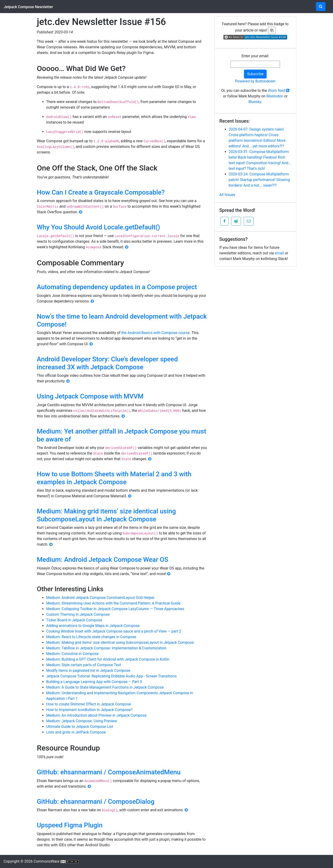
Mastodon (275, 96)
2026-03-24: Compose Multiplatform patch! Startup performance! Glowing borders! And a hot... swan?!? (259, 180)
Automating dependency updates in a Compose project (117, 287)
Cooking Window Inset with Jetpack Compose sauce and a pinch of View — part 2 (114, 631)
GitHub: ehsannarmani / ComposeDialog (96, 802)
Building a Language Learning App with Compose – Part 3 (94, 682)
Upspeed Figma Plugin (70, 825)
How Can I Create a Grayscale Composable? (101, 192)
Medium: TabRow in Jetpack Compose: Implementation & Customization (106, 648)
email (279, 253)
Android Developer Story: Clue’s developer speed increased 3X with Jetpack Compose (107, 363)
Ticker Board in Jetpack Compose (74, 620)
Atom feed (279, 91)
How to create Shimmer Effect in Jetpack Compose (89, 704)
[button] (224, 221)
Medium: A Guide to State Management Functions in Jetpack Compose (105, 687)
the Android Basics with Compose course (155, 333)
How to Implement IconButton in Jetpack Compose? (90, 710)
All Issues (227, 195)
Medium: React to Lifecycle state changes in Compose (91, 637)
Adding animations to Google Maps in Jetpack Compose (93, 626)
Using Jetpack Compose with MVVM (90, 396)
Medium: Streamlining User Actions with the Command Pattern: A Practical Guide (113, 603)
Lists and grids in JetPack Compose (76, 732)
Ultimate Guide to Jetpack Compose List (80, 727)
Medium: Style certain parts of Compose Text (84, 665)
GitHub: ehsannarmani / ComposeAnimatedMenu (109, 772)
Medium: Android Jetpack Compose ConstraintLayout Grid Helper (100, 598)
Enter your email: (255, 56)
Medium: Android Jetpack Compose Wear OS (103, 560)
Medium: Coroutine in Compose (72, 654)
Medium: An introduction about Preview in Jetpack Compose (96, 715)
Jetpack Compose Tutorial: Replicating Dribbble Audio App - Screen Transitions (111, 676)
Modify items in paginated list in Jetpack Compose (88, 671)
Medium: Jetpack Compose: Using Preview (82, 721)
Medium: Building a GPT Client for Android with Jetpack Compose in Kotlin (108, 659)
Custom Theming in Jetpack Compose (78, 614)
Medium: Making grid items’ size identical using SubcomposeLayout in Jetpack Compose (106, 515)
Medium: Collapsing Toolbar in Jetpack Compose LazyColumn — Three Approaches (115, 609)
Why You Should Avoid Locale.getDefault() (98, 227)
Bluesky (255, 102)
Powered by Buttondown (255, 81)
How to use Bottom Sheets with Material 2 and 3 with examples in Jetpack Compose (114, 478)
